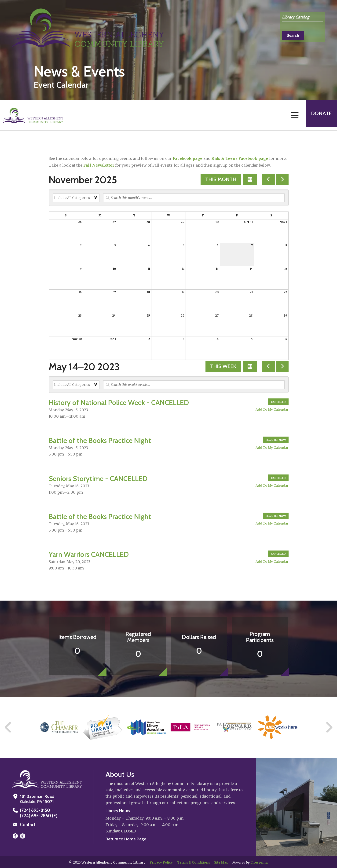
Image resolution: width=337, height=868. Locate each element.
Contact (27, 824)
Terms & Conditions (194, 862)
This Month (221, 179)
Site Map (221, 862)
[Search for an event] (194, 198)
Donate (320, 115)
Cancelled (278, 402)
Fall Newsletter (99, 165)
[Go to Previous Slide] (8, 727)
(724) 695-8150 (34, 810)
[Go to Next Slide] (329, 727)
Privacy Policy (161, 862)
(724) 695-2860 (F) (37, 815)
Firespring (259, 862)
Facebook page (188, 158)
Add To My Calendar (272, 409)
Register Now (276, 440)
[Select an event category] (76, 198)
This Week (223, 366)
